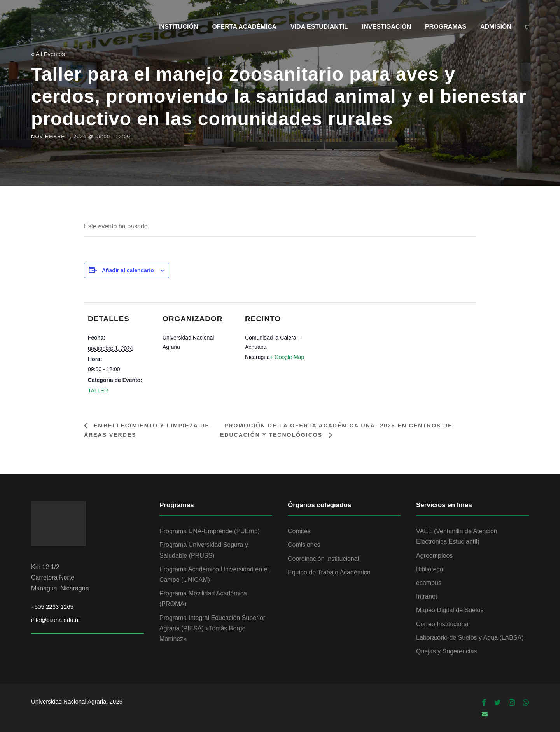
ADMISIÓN (496, 27)
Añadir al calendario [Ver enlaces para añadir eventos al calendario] (128, 270)
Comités (299, 531)
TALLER (98, 391)
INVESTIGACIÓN (387, 27)
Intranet (427, 596)
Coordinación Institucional (323, 559)
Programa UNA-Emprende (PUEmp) (210, 531)
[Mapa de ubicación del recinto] (357, 332)
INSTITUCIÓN (178, 27)
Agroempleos (434, 556)
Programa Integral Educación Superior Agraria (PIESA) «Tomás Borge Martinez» (212, 628)
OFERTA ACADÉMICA (244, 27)
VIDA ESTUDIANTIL (319, 27)
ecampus (429, 583)
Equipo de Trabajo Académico (329, 572)
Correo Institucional (443, 624)
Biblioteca (430, 569)
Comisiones (304, 545)
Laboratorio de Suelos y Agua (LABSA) (470, 638)
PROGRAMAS (446, 27)
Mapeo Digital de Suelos (450, 610)
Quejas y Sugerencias (447, 651)
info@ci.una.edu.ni (55, 620)
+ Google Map (287, 357)
